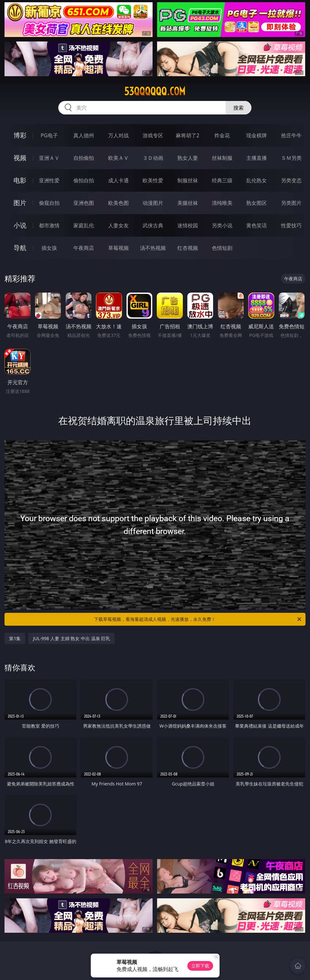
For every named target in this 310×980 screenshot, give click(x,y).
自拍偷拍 (84, 158)
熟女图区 (257, 203)
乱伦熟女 (257, 180)
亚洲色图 (84, 203)
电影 (20, 180)
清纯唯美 (222, 203)
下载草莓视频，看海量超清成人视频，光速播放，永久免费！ (198, 619)
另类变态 (291, 180)
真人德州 (84, 135)
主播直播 (257, 158)
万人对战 (118, 135)
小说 (20, 225)
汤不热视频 (153, 248)
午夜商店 (84, 248)
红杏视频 (188, 248)
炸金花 (222, 135)
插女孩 (49, 248)
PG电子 (49, 135)
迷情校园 (188, 225)
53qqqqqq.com (155, 91)
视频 (20, 158)
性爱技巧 (291, 225)
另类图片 (291, 203)
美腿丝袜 (188, 203)
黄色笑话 (257, 225)
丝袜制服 (222, 158)
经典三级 (222, 180)
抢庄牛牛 (291, 135)
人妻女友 (118, 225)
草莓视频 (118, 248)
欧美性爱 (153, 180)
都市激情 (49, 225)
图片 (20, 203)
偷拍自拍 (84, 180)
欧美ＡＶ (118, 158)
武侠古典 (153, 225)
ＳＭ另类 (291, 158)
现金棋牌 (257, 135)
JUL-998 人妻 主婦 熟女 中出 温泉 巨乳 (71, 638)
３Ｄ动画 (153, 158)
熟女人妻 (188, 158)
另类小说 (222, 225)
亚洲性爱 (49, 180)
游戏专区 (153, 135)
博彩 (20, 135)
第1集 (15, 638)
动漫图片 (153, 203)
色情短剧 (222, 248)
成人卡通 (118, 180)
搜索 (239, 108)
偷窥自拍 (49, 203)
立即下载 (200, 966)
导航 (20, 248)
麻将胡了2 (188, 135)
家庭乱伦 (84, 225)
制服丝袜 (188, 180)
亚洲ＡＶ (49, 158)
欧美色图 (118, 203)
